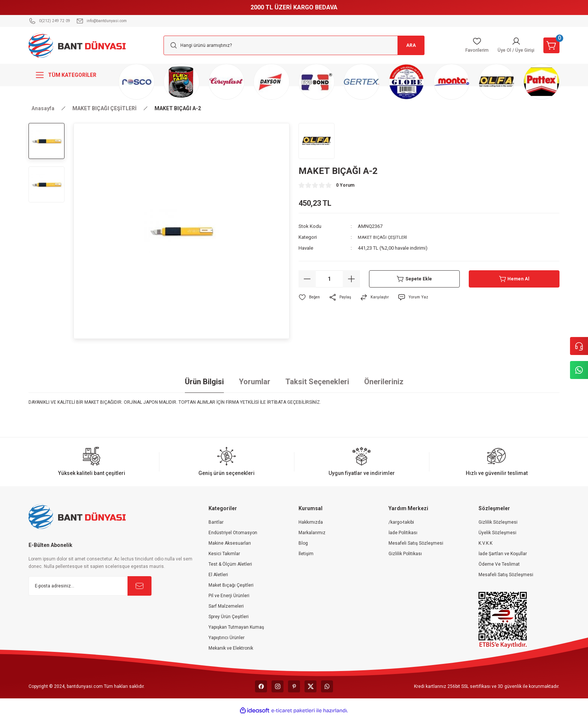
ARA (407, 45)
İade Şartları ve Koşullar (503, 554)
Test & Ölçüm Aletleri (230, 564)
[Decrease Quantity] (307, 279)
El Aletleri (218, 575)
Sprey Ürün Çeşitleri (229, 617)
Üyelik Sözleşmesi (497, 533)
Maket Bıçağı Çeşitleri (231, 585)
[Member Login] (510, 45)
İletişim (306, 554)
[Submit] (139, 586)
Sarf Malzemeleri (226, 606)
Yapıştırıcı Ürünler (226, 638)
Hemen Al (514, 279)
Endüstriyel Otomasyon (233, 533)
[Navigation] (69, 75)
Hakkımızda (311, 522)
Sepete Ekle (415, 279)
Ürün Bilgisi (204, 382)
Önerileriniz (384, 382)
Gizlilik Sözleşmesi (498, 522)
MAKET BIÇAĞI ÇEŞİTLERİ (386, 237)
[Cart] (550, 45)
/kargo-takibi (401, 522)
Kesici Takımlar (224, 554)
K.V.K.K (485, 543)
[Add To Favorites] (310, 297)
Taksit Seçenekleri (317, 382)
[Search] (294, 45)
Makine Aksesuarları (230, 543)
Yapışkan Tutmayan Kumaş (236, 627)
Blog (303, 543)
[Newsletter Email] (90, 586)
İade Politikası (403, 533)
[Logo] (77, 45)
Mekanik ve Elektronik (231, 648)
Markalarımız (312, 533)
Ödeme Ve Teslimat (499, 564)
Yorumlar (255, 382)
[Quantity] (329, 279)
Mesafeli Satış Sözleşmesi (416, 543)
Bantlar (216, 522)
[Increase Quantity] (351, 279)
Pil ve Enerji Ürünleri (229, 596)
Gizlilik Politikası (405, 554)
